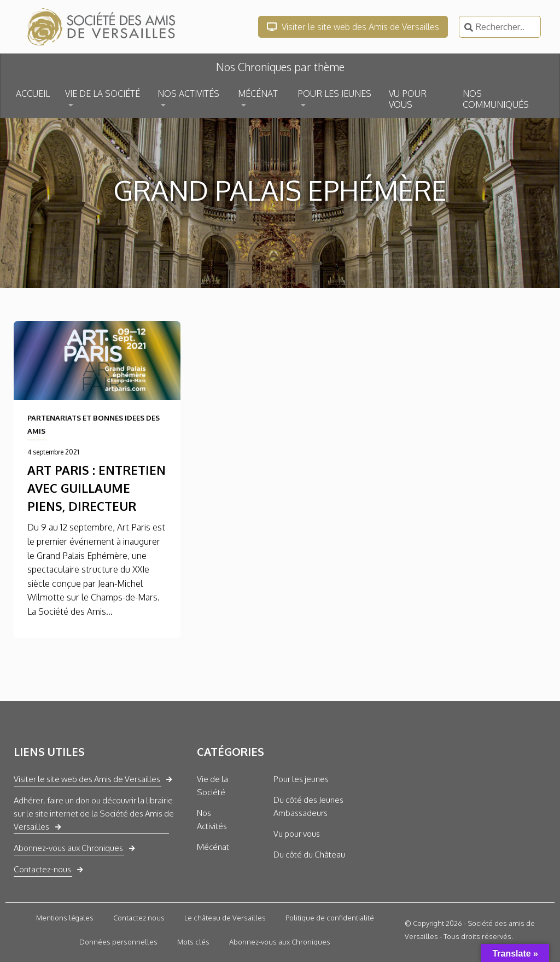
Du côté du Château (309, 855)
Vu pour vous (297, 834)
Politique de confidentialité (330, 918)
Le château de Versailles (225, 918)
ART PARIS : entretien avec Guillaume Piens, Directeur (97, 488)
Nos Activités (212, 820)
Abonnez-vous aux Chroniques (68, 848)
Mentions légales (65, 918)
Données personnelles (118, 942)
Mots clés (193, 942)
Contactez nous (139, 918)
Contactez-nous (42, 869)
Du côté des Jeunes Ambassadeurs (308, 806)
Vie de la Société (212, 786)
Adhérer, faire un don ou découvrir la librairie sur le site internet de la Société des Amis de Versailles (94, 814)
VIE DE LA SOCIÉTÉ (103, 94)
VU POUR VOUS (408, 99)
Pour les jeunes (301, 779)
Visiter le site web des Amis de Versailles (353, 27)
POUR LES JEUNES (334, 94)
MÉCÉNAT (258, 94)
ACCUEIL (33, 94)
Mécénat (213, 847)
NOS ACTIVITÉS (188, 94)
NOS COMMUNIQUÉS (496, 99)
